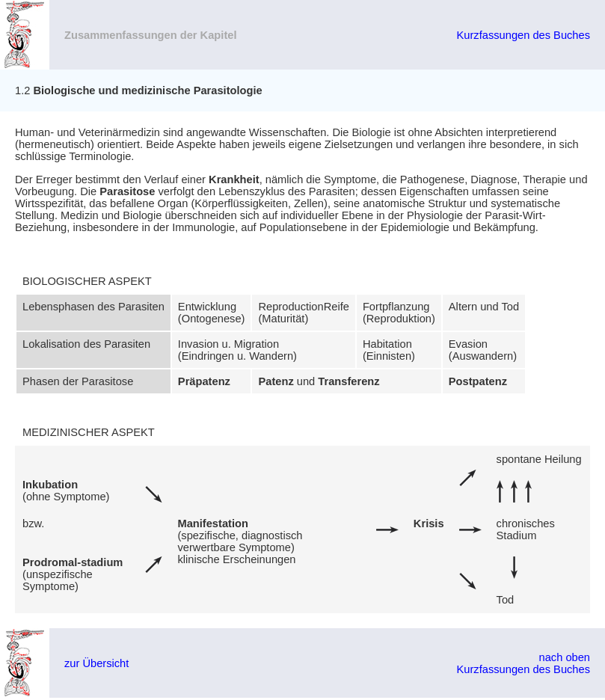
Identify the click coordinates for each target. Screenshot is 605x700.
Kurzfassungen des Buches (523, 35)
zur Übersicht (96, 663)
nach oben (565, 657)
